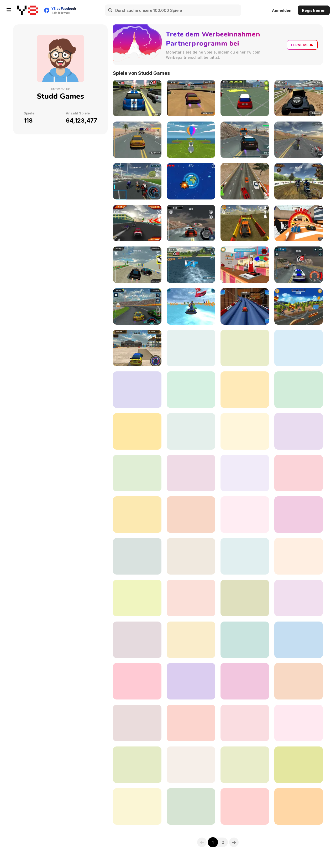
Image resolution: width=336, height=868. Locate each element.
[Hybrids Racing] (245, 681)
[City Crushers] (191, 556)
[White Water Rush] (191, 390)
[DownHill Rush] (191, 431)
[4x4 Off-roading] (245, 223)
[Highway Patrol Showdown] (299, 265)
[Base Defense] (299, 515)
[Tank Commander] (137, 515)
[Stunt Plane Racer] (191, 640)
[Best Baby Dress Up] (299, 598)
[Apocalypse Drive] (245, 431)
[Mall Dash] (137, 431)
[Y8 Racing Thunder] (137, 306)
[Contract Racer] (137, 140)
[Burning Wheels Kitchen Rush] (245, 306)
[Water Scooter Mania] (191, 306)
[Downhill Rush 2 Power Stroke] (245, 765)
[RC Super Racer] (137, 223)
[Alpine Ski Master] (299, 348)
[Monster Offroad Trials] (191, 598)
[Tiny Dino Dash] (191, 765)
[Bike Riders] (299, 140)
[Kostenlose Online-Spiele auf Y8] (28, 10)
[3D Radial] (191, 806)
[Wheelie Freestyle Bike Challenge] (137, 765)
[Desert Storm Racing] (137, 265)
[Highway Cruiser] (299, 556)
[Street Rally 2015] (137, 98)
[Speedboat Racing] (191, 265)
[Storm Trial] (299, 306)
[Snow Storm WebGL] (245, 390)
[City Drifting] (137, 348)
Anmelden (282, 10)
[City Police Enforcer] (137, 556)
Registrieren (314, 10)
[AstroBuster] (191, 181)
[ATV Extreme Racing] (245, 598)
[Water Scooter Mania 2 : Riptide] (299, 390)
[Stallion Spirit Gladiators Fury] (299, 806)
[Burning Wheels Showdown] (299, 223)
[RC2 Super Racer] (299, 473)
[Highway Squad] (245, 140)
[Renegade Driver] (245, 181)
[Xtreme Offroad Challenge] (245, 556)
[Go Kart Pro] (191, 473)
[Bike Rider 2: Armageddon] (245, 348)
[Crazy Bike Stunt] (245, 473)
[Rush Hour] (299, 640)
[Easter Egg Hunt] (191, 140)
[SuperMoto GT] (137, 181)
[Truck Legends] (137, 390)
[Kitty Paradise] (191, 515)
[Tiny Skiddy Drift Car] (299, 723)
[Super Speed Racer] (191, 223)
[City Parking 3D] (245, 98)
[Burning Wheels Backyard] (191, 348)
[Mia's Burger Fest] (245, 265)
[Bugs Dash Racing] (299, 765)
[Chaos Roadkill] (191, 681)
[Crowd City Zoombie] (299, 681)
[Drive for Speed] (245, 515)
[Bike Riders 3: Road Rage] (299, 431)
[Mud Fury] (191, 98)
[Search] (111, 10)
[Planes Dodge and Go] (137, 806)
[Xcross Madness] (299, 181)
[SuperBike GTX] (137, 640)
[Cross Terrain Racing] (245, 723)
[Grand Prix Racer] (245, 640)
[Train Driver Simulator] (191, 723)
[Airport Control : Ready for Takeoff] (245, 806)
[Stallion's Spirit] (137, 473)
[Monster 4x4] (299, 98)
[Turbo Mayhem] (137, 681)
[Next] (234, 842)
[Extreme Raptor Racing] (137, 598)
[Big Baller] (137, 723)
